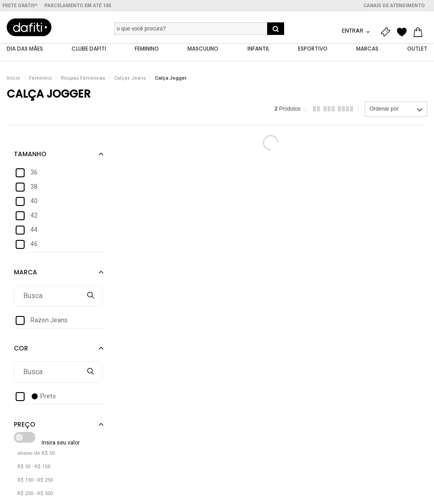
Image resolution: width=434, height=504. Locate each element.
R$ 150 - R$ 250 (35, 480)
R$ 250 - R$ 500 (35, 493)
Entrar (353, 31)
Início (13, 78)
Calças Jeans (130, 78)
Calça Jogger (171, 78)
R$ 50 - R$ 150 (34, 467)
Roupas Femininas (83, 78)
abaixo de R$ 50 (36, 453)
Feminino (40, 78)
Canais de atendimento (394, 6)
